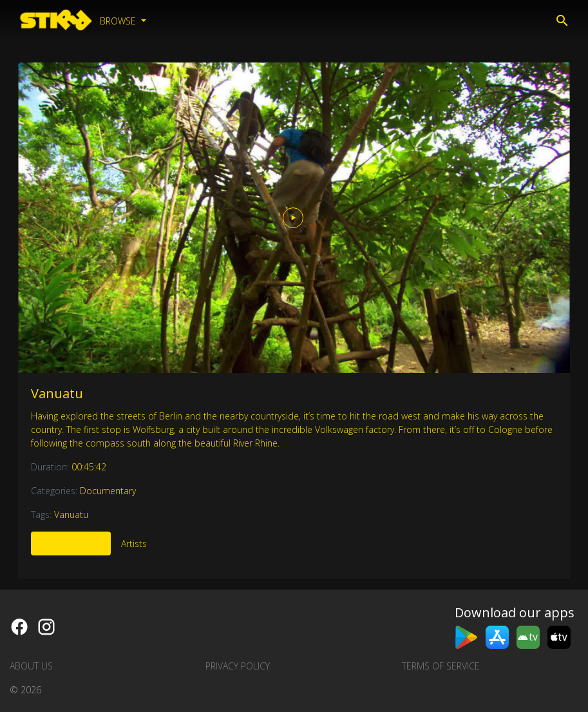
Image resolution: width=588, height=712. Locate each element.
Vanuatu (57, 393)
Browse (119, 21)
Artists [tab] (134, 544)
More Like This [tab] (71, 544)
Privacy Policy (238, 666)
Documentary (108, 491)
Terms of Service (441, 666)
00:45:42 (89, 467)
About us (31, 666)
